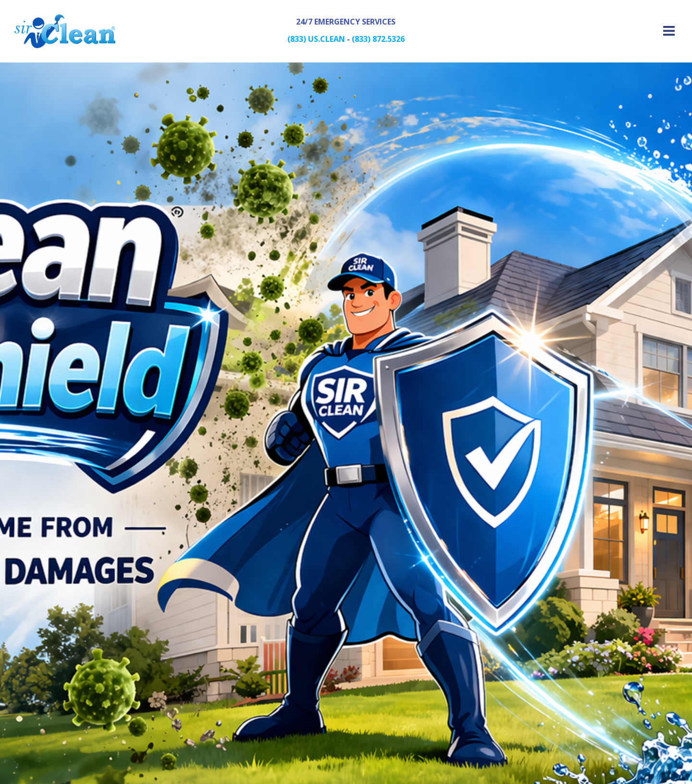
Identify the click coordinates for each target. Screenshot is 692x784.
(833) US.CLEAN (316, 39)
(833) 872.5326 (378, 39)
